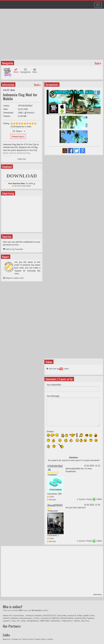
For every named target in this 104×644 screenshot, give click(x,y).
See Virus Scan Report (23, 186)
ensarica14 (72, 615)
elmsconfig (62, 615)
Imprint (50, 639)
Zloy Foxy (85, 621)
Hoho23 (6, 618)
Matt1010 (55, 618)
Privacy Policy (40, 639)
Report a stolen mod (13, 278)
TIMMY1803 (44, 621)
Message (52, 500)
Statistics (29, 113)
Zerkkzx (77, 621)
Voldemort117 (67, 621)
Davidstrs (38, 615)
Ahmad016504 (55, 505)
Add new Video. (58, 369)
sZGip (23, 621)
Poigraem (90, 618)
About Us (7, 639)
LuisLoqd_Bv (45, 618)
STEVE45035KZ (55, 466)
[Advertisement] (52, 36)
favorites (15, 245)
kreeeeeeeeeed (26, 618)
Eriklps (80, 615)
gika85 (86, 615)
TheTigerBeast (32, 621)
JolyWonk (14, 618)
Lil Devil (36, 618)
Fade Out (22, 159)
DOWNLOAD (22, 176)
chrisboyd (29, 615)
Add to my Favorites (13, 249)
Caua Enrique (19, 615)
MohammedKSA (67, 618)
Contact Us (16, 639)
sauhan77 (7, 621)
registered (66, 460)
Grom (92, 615)
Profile (51, 497)
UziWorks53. (55, 621)
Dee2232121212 (50, 615)
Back (97, 63)
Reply (89, 499)
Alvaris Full (7, 615)
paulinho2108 (80, 618)
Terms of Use (28, 639)
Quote (82, 499)
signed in (79, 460)
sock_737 (16, 621)
